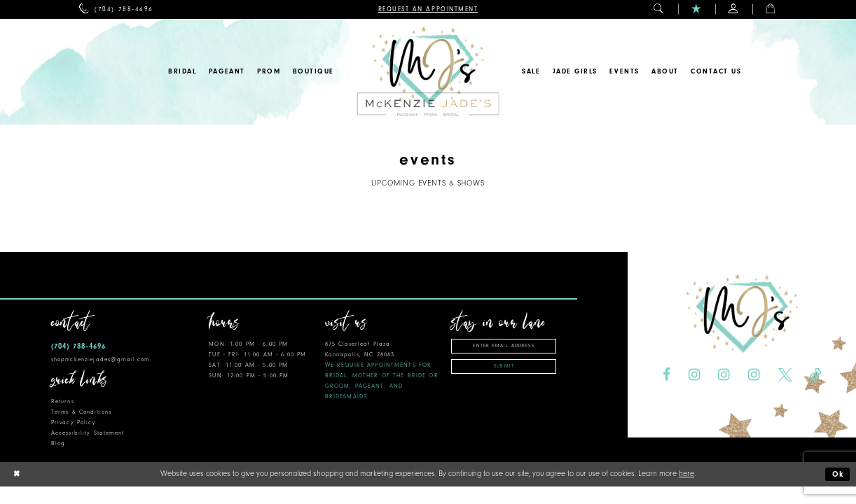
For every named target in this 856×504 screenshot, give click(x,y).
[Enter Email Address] (504, 346)
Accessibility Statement (88, 433)
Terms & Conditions (81, 412)
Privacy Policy (74, 422)
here (686, 474)
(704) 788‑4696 (78, 346)
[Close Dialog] (16, 474)
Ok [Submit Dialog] (838, 474)
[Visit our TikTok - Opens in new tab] (815, 375)
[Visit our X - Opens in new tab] (785, 375)
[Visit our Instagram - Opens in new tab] (695, 375)
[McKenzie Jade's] (428, 72)
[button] (659, 9)
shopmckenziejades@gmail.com (101, 359)
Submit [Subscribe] (504, 366)
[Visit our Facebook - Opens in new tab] (667, 375)
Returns (63, 401)
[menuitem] (116, 9)
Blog (58, 443)
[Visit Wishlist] (697, 9)
